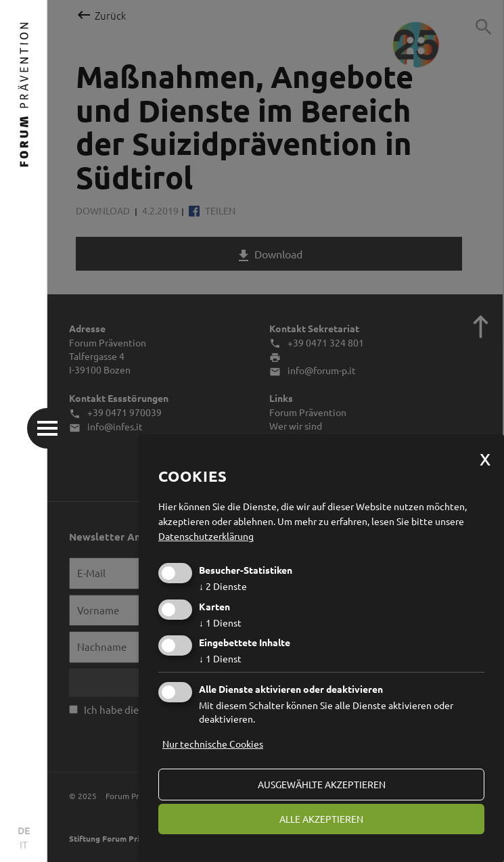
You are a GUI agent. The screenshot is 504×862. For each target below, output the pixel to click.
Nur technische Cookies (213, 744)
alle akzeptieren (321, 819)
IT (24, 844)
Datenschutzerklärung (206, 536)
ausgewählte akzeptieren (322, 784)
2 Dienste (223, 586)
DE (24, 830)
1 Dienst (220, 622)
